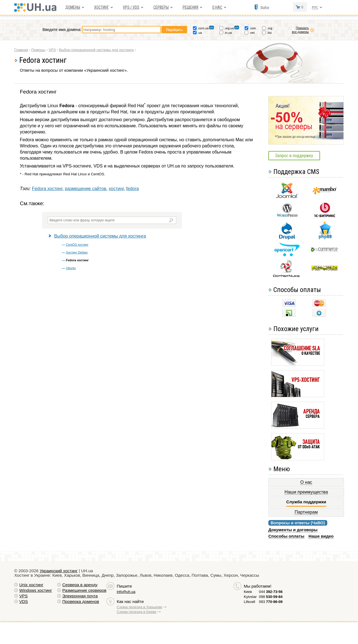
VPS (23, 596)
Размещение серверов (84, 590)
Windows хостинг (36, 590)
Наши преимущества (306, 492)
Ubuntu (71, 268)
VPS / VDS (131, 7)
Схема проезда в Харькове (139, 607)
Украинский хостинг (59, 571)
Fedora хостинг (47, 189)
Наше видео (321, 536)
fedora (133, 189)
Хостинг (102, 7)
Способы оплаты (286, 536)
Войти (265, 7)
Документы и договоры (293, 530)
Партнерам (306, 512)
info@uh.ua (126, 592)
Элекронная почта (80, 596)
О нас (217, 7)
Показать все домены (300, 30)
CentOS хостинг (77, 245)
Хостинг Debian (77, 252)
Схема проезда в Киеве (137, 612)
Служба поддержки (306, 502)
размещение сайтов (85, 189)
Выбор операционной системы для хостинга (100, 236)
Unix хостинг (31, 585)
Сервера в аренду (80, 585)
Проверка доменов (81, 601)
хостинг (116, 189)
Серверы (161, 7)
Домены (73, 7)
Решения (190, 7)
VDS (24, 601)
